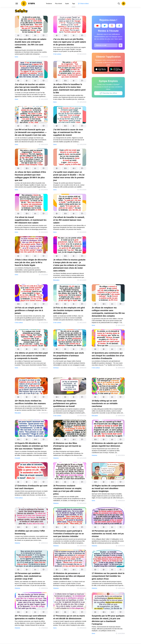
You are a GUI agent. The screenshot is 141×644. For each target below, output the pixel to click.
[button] (19, 35)
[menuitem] (49, 4)
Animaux (56, 368)
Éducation (56, 280)
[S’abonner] (120, 45)
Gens (16, 57)
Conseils (17, 458)
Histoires (56, 458)
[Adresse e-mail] (106, 45)
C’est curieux (57, 54)
